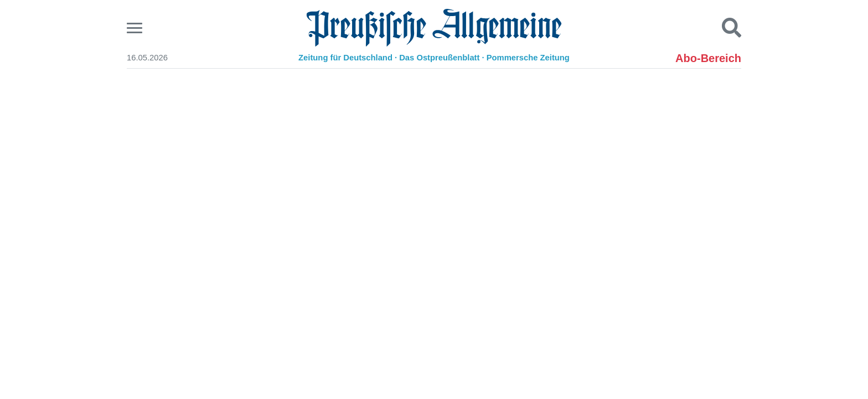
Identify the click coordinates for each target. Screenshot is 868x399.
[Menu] (136, 28)
